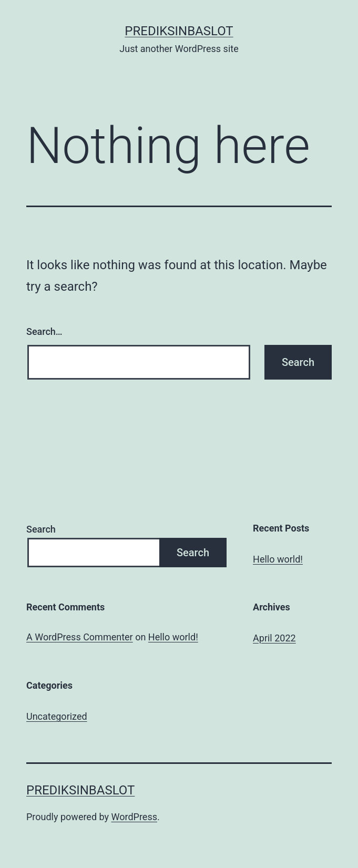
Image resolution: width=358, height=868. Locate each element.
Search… (44, 331)
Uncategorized (57, 716)
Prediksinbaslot (179, 31)
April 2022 (274, 638)
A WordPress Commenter (80, 637)
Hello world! (278, 559)
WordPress (134, 817)
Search (41, 529)
